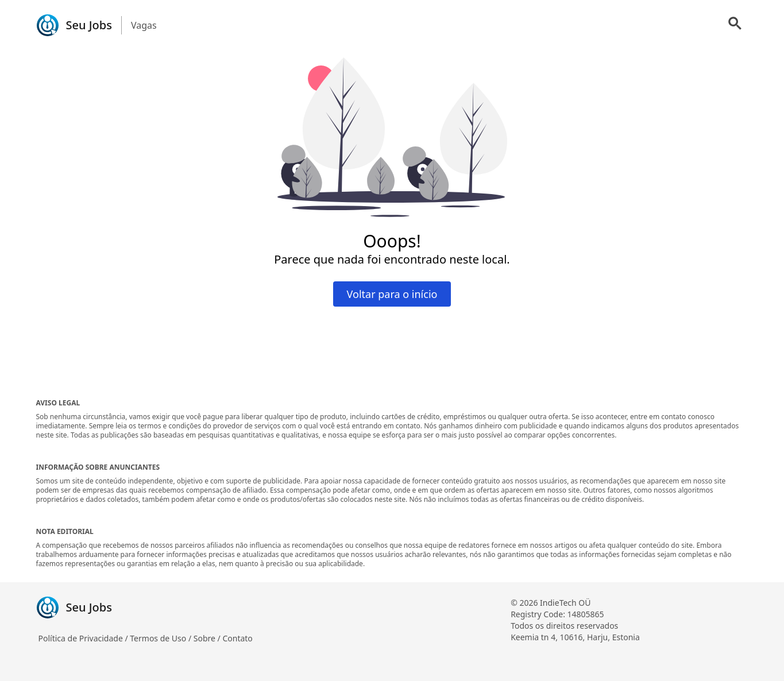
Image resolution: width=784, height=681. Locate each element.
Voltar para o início (392, 294)
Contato (237, 638)
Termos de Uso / (161, 638)
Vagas (144, 25)
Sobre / (208, 638)
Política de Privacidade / (84, 638)
